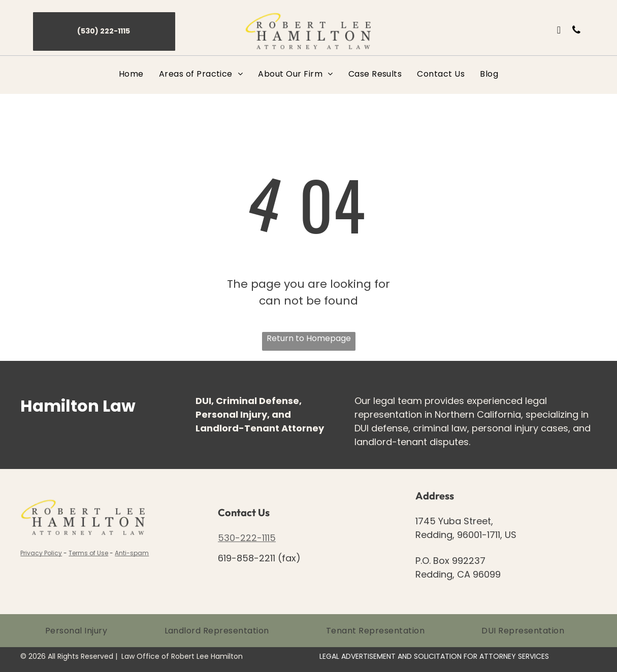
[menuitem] (131, 74)
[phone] (576, 31)
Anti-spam (132, 553)
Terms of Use (88, 553)
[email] (559, 31)
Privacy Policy (41, 553)
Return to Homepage (309, 338)
